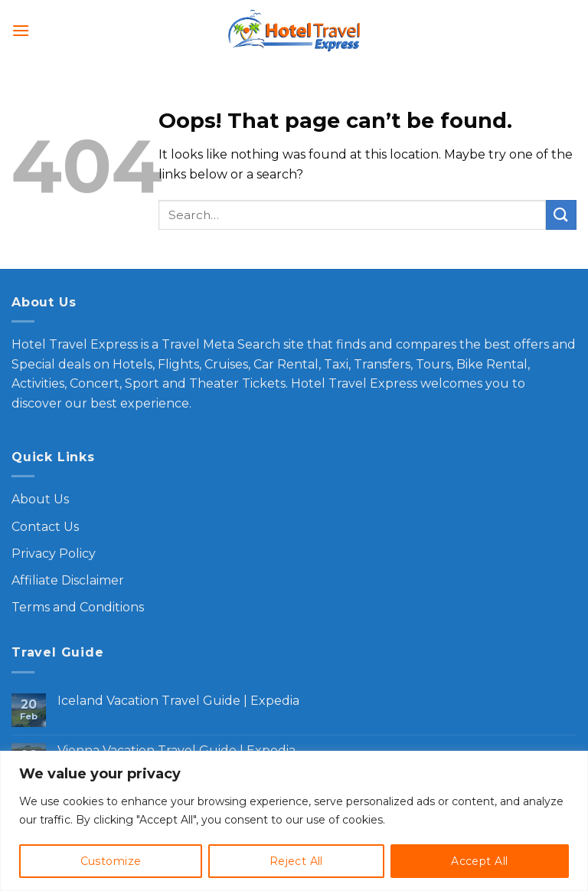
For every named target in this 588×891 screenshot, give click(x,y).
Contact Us (45, 527)
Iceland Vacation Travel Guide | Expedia (178, 701)
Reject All (296, 861)
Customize (111, 861)
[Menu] (21, 30)
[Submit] (561, 215)
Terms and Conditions (78, 607)
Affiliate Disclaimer (68, 580)
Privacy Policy (54, 554)
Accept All (479, 861)
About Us (40, 499)
